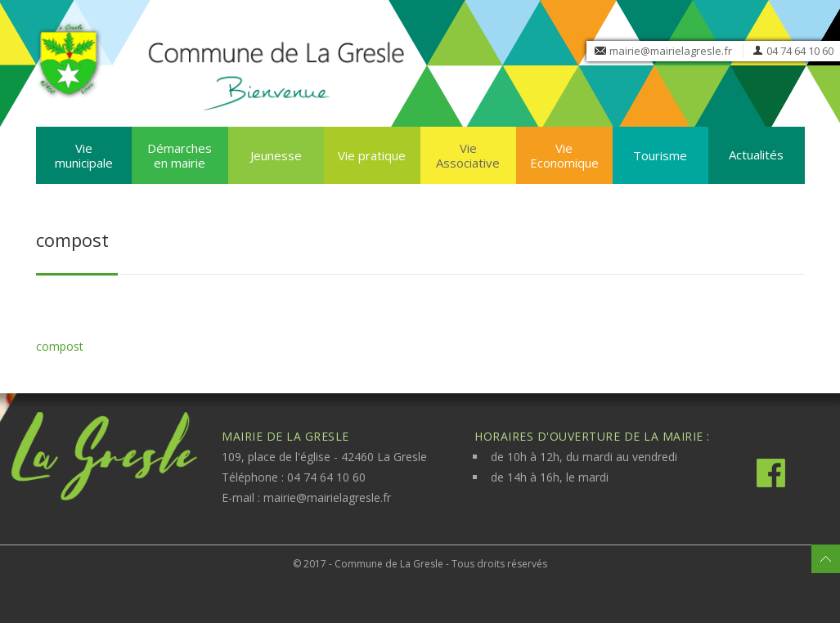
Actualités (756, 155)
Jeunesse (276, 155)
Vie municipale (84, 155)
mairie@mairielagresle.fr (671, 51)
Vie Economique (564, 155)
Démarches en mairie (180, 155)
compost (60, 346)
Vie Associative (468, 155)
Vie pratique (372, 155)
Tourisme (660, 155)
